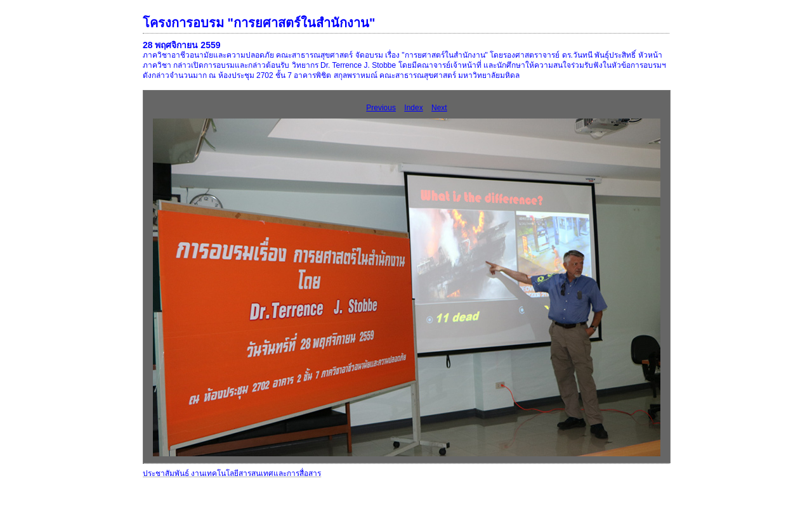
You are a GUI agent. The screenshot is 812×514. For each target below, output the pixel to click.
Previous (381, 108)
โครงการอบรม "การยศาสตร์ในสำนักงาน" (259, 23)
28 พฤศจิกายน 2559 (182, 45)
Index (413, 108)
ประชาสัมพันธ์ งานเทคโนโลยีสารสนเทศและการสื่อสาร (232, 473)
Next (439, 108)
